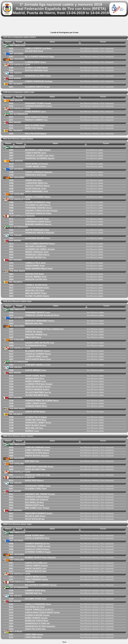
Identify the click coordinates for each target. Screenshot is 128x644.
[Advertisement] (64, 24)
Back (64, 642)
